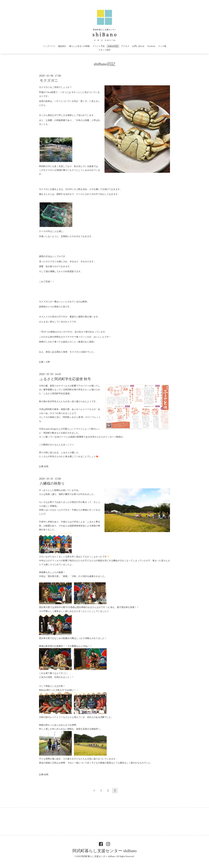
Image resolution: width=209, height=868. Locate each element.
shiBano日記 (113, 46)
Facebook (151, 46)
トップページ (49, 46)
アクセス (125, 46)
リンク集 (162, 46)
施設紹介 (62, 46)
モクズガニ (49, 81)
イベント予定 (99, 46)
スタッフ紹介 (105, 50)
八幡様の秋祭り (52, 484)
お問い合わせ (138, 46)
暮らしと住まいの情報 (79, 46)
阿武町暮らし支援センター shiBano (105, 851)
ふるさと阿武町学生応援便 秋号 (65, 379)
